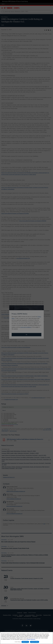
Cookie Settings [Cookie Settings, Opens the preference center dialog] (18, 642)
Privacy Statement (31, 639)
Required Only (25, 642)
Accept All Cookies (35, 642)
